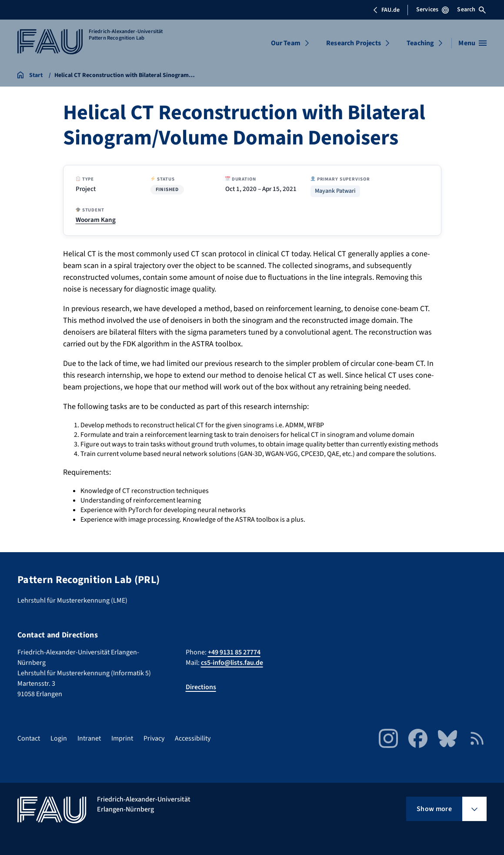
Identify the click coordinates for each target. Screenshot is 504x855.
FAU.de (386, 10)
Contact (29, 738)
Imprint (122, 738)
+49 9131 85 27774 (234, 652)
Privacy (154, 738)
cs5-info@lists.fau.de (232, 663)
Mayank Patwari (335, 191)
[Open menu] (472, 43)
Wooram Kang (96, 220)
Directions (201, 687)
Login (59, 738)
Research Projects (354, 43)
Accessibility (193, 738)
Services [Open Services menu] (432, 10)
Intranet (89, 738)
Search (471, 10)
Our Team (286, 43)
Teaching (420, 43)
